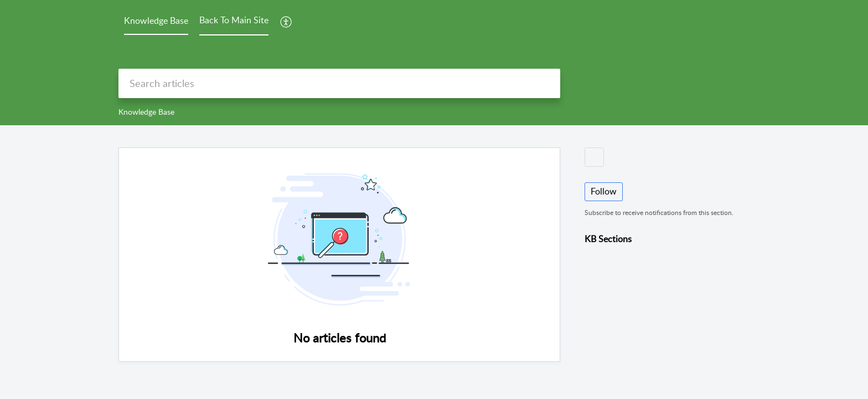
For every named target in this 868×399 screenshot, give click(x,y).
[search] (339, 83)
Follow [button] (604, 191)
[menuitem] (286, 22)
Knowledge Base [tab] (156, 21)
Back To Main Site (234, 20)
